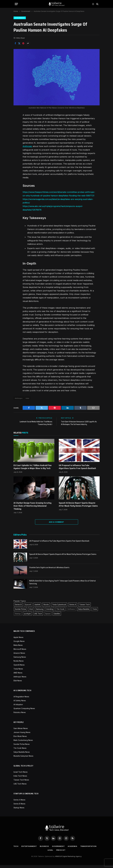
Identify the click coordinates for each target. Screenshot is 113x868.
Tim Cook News (20, 751)
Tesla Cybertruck (59, 608)
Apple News (18, 640)
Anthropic (27, 146)
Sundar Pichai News (22, 747)
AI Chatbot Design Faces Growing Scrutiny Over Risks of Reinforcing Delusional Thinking (32, 509)
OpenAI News (19, 668)
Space (48, 617)
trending (50, 612)
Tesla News (18, 672)
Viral (31, 612)
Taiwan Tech (85, 608)
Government (20, 18)
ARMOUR (58, 859)
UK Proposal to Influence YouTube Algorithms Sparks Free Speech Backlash (77, 470)
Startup (18, 617)
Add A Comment (56, 525)
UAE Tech (38, 617)
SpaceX (28, 608)
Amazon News (19, 656)
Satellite (57, 617)
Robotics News (20, 715)
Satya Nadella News (22, 755)
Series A (73, 608)
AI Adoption (18, 708)
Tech (25, 849)
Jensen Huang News (22, 735)
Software (71, 612)
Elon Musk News (20, 739)
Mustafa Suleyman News (23, 759)
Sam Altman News (21, 731)
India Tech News (20, 779)
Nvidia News (19, 664)
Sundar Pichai (20, 612)
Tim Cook (60, 612)
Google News (19, 644)
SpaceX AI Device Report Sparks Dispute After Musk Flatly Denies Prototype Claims (78, 507)
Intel (27, 401)
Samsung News (20, 660)
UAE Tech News (20, 787)
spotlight (27, 617)
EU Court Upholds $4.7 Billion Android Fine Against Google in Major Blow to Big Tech (33, 470)
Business (54, 849)
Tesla (95, 612)
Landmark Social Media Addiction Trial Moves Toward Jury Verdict (36, 426)
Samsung (40, 612)
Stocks (46, 608)
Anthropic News (20, 680)
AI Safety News (20, 704)
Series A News (19, 803)
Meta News (18, 648)
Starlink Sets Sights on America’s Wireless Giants (49, 571)
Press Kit (71, 853)
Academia (83, 849)
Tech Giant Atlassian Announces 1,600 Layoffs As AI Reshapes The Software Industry (79, 426)
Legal (60, 853)
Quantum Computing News (24, 711)
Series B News (19, 807)
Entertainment (39, 849)
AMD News (18, 676)
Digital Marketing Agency (72, 859)
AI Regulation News (21, 700)
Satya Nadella (84, 612)
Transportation (46, 853)
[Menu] (16, 4)
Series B (18, 608)
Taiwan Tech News (21, 783)
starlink (37, 608)
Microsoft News (20, 652)
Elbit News (18, 684)
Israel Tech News (21, 775)
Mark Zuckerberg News (23, 743)
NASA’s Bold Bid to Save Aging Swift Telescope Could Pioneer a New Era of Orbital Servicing (62, 585)
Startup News (19, 811)
